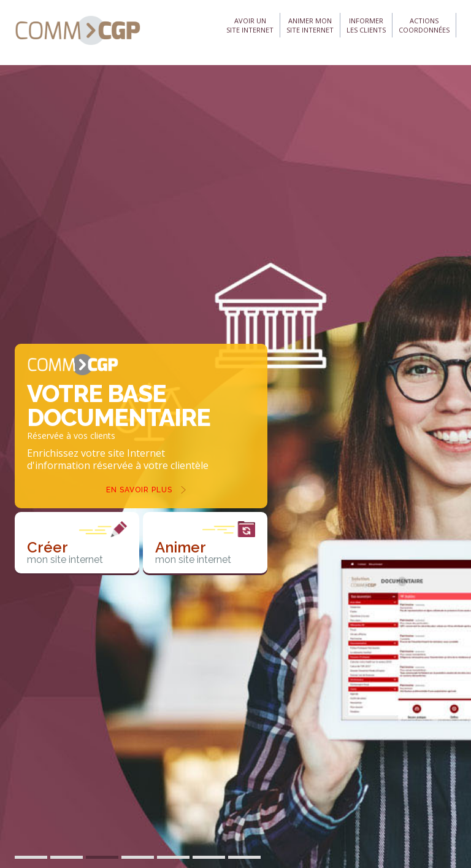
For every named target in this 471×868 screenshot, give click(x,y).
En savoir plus (139, 490)
